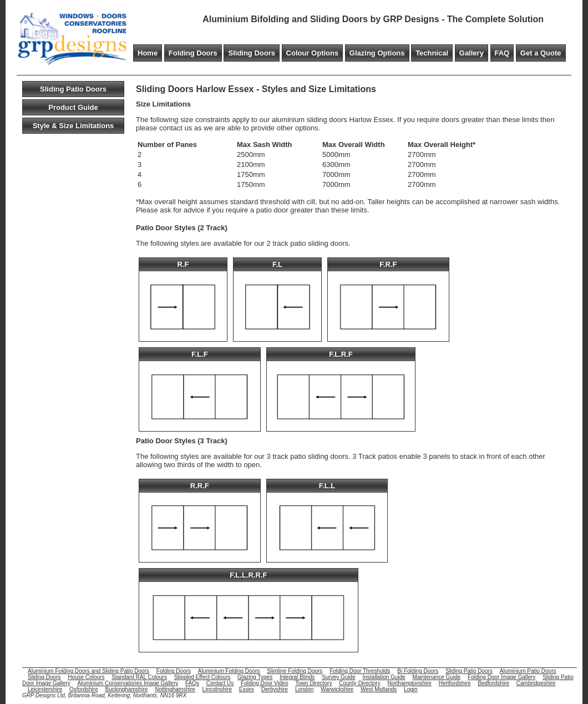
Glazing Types (255, 677)
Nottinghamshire (175, 689)
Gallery (472, 53)
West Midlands (379, 689)
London (304, 689)
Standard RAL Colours (139, 677)
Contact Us (220, 683)
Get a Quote (541, 53)
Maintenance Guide (437, 677)
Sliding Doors (252, 53)
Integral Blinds (297, 677)
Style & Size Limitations (73, 126)
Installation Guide (384, 677)
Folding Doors (193, 53)
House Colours (86, 677)
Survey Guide (339, 677)
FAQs (192, 683)
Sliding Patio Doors (73, 89)
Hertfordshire (455, 683)
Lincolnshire (217, 689)
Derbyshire (275, 689)
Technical (432, 53)
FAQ (502, 53)
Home (148, 53)
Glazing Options (377, 53)
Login (410, 689)
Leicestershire (45, 689)
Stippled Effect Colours (202, 677)
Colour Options (313, 53)
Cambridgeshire (536, 683)
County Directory (359, 683)
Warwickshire (337, 689)
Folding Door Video (264, 683)
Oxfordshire (84, 689)
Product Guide (73, 107)
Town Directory (313, 683)
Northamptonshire (409, 683)
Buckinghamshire (127, 689)
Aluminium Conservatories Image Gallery (128, 683)
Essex (247, 689)
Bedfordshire (493, 683)
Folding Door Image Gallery (501, 677)
